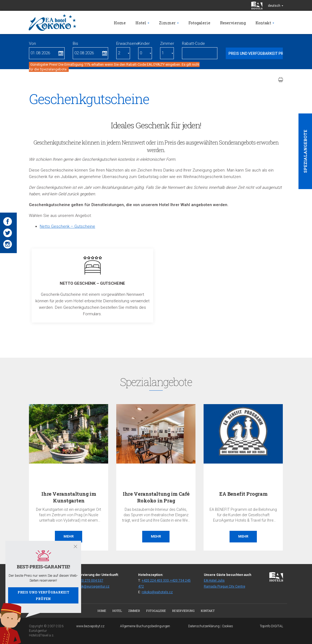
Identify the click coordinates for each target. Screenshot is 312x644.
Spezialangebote (305, 151)
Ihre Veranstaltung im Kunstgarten (69, 497)
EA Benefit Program (243, 494)
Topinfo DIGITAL (271, 626)
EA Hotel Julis (214, 581)
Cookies (228, 626)
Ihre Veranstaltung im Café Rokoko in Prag (156, 497)
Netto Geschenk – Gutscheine (67, 226)
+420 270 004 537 (90, 581)
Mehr (69, 536)
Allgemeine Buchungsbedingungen (145, 626)
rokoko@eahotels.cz (157, 592)
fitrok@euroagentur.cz (93, 586)
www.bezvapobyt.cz (90, 626)
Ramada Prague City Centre (225, 586)
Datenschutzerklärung (204, 626)
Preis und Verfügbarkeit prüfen (43, 595)
